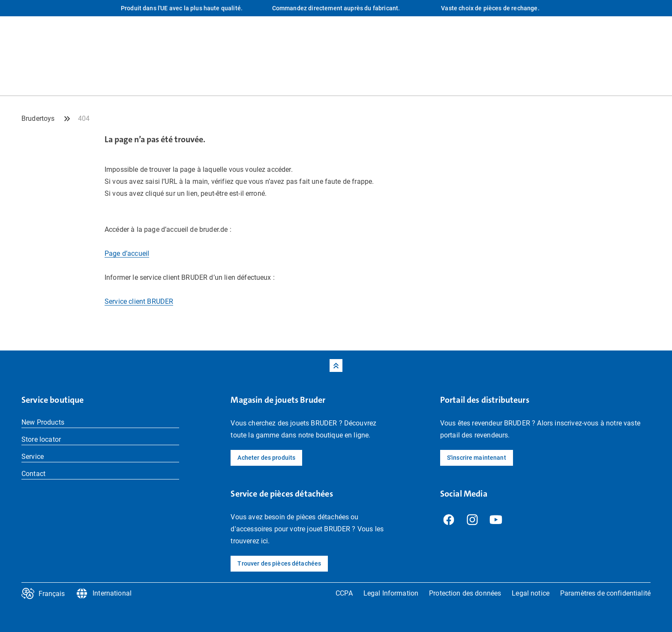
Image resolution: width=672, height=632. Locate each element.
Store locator (41, 439)
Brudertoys (38, 118)
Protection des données (465, 593)
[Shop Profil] (644, 78)
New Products (43, 422)
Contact (33, 474)
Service (33, 457)
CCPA (344, 593)
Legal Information (391, 593)
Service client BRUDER (139, 301)
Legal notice (531, 593)
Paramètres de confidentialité (605, 593)
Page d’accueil (127, 253)
